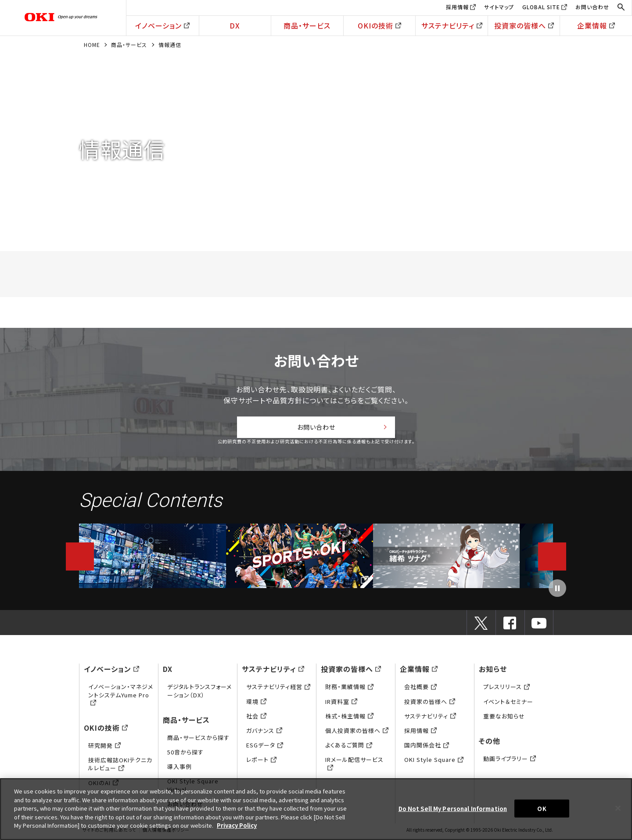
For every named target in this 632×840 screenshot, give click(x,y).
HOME (92, 45)
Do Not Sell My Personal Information (453, 808)
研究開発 (104, 748)
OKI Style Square (434, 762)
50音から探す (185, 755)
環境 (256, 704)
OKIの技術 (379, 25)
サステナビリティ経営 (278, 689)
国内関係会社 (427, 748)
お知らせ (493, 671)
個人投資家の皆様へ (357, 733)
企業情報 (596, 25)
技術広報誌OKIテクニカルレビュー (120, 766)
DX (235, 25)
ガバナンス (264, 733)
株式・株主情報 (349, 718)
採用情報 (457, 7)
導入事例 (180, 769)
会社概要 (420, 689)
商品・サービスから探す (198, 740)
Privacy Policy (237, 825)
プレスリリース (506, 689)
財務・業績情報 (349, 689)
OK (542, 808)
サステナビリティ (452, 25)
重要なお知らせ (504, 718)
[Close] (618, 808)
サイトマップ (499, 7)
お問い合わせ (592, 7)
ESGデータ (265, 748)
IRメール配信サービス (354, 766)
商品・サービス (307, 25)
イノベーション (162, 25)
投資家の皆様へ (524, 25)
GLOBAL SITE (541, 7)
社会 (256, 718)
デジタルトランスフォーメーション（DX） (199, 693)
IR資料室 (341, 704)
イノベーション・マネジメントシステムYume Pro (121, 697)
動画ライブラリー (153, 558)
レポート (261, 762)
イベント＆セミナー (508, 704)
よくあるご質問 (349, 748)
